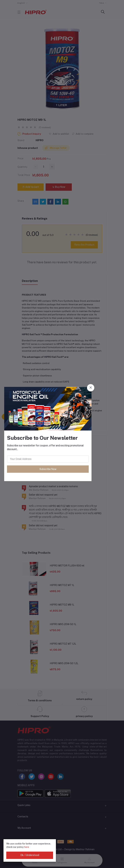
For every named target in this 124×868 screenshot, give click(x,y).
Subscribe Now (48, 469)
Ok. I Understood (30, 855)
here (27, 847)
